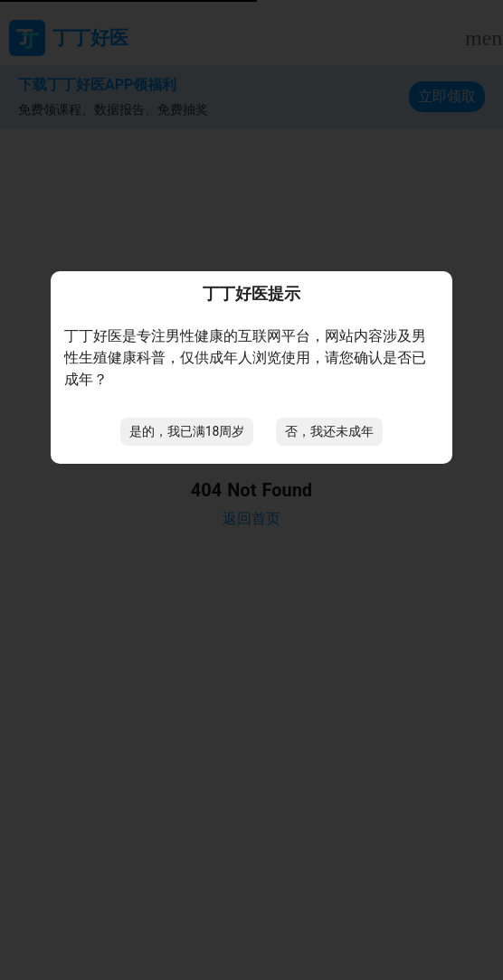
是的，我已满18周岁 (187, 431)
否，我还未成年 (329, 431)
